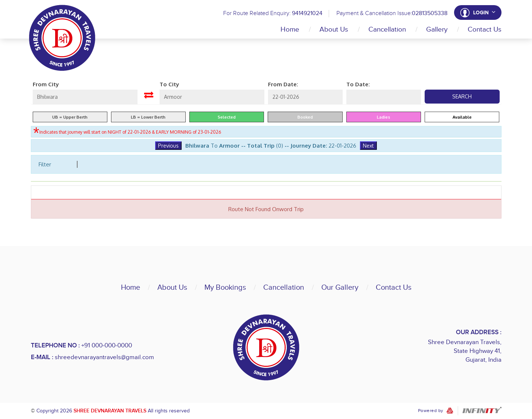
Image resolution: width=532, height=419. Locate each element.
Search (462, 96)
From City (46, 84)
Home (290, 30)
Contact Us (485, 30)
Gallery (437, 30)
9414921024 (307, 13)
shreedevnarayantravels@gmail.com (104, 357)
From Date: (283, 84)
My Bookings (225, 288)
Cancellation (387, 30)
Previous (168, 146)
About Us (334, 30)
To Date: (358, 84)
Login (484, 12)
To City (169, 84)
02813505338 (429, 13)
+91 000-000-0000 (107, 346)
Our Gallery (340, 288)
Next (368, 146)
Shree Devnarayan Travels (110, 411)
